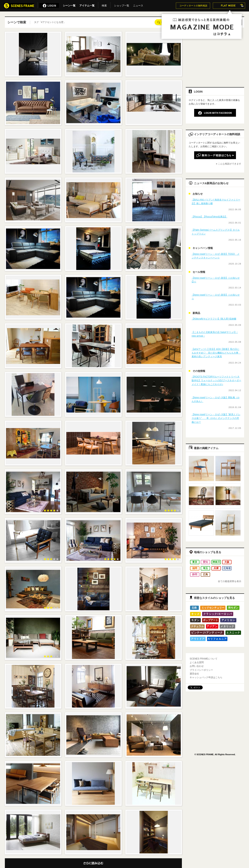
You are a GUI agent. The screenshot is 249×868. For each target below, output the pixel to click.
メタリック (227, 626)
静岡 (195, 574)
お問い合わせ (197, 666)
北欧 (194, 608)
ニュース (138, 5)
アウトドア (198, 639)
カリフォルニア (217, 639)
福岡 (195, 568)
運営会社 (194, 674)
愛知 (205, 562)
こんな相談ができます (230, 164)
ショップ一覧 (122, 5)
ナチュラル (197, 626)
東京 (195, 562)
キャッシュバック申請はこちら (206, 677)
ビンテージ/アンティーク (207, 633)
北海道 (227, 568)
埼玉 (205, 568)
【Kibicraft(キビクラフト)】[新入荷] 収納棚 (214, 319)
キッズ (195, 614)
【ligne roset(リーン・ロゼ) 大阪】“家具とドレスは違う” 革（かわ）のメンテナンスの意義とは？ (216, 418)
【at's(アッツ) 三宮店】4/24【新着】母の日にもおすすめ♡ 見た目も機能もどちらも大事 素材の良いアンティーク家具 (216, 353)
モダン (195, 620)
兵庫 (216, 568)
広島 (205, 574)
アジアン (212, 626)
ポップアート (210, 620)
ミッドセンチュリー (213, 608)
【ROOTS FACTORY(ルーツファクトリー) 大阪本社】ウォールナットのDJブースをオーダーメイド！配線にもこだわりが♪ (216, 380)
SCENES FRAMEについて (204, 659)
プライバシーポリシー (201, 670)
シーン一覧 (69, 5)
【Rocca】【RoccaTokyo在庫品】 (209, 217)
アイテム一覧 (87, 5)
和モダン (233, 608)
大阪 (227, 562)
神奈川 (216, 562)
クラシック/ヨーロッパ (218, 614)
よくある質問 (197, 662)
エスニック (233, 633)
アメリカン (228, 620)
